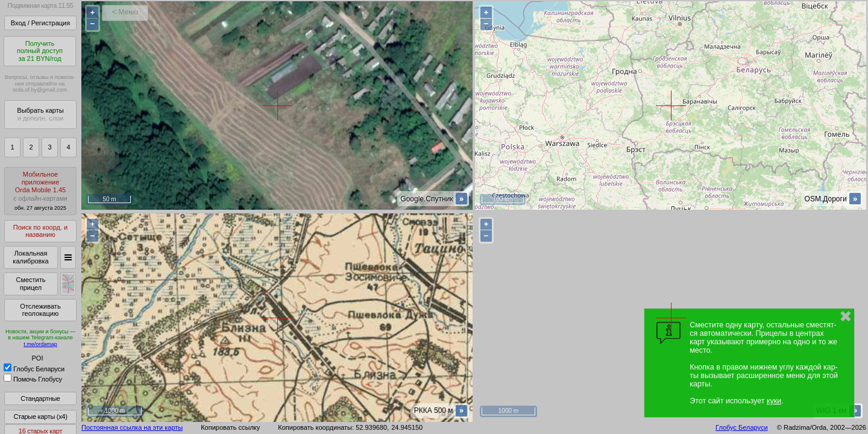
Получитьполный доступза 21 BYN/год (40, 51)
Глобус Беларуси (34, 369)
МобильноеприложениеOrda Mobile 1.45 (40, 191)
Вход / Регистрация (40, 23)
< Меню (125, 12)
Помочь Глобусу (33, 379)
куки (774, 401)
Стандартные (40, 398)
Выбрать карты (40, 114)
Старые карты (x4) (40, 417)
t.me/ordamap (40, 344)
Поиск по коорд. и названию (40, 231)
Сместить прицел (30, 284)
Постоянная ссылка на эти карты (132, 427)
